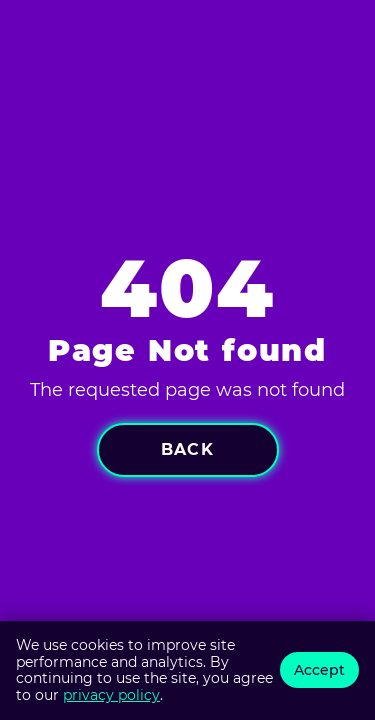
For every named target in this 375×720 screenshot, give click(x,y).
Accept (319, 670)
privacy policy (111, 695)
